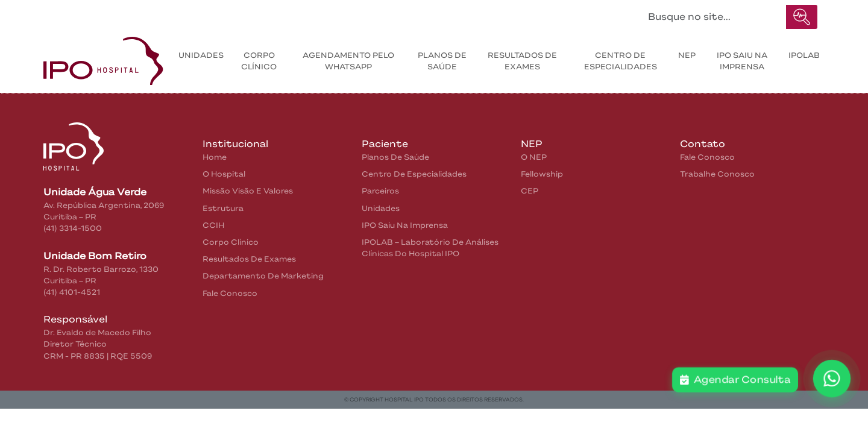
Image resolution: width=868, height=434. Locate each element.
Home (69, 14)
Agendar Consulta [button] (735, 380)
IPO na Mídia (323, 14)
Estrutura (223, 208)
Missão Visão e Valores (248, 191)
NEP (687, 55)
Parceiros (380, 191)
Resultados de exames (522, 61)
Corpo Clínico (259, 61)
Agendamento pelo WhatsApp (348, 61)
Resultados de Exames (249, 259)
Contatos (255, 14)
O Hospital (224, 174)
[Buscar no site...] (714, 17)
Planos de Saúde (442, 61)
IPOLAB (804, 55)
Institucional (123, 14)
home (215, 157)
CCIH (213, 225)
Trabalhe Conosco (717, 174)
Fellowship (542, 174)
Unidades (201, 55)
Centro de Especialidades (621, 61)
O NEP (534, 157)
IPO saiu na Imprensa (742, 61)
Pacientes (193, 14)
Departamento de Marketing (263, 276)
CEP (530, 191)
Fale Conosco (230, 293)
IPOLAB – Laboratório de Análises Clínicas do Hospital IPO (430, 248)
